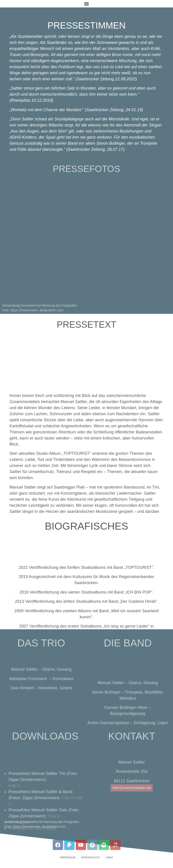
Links (109, 857)
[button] (87, 4)
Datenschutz (90, 857)
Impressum (68, 857)
